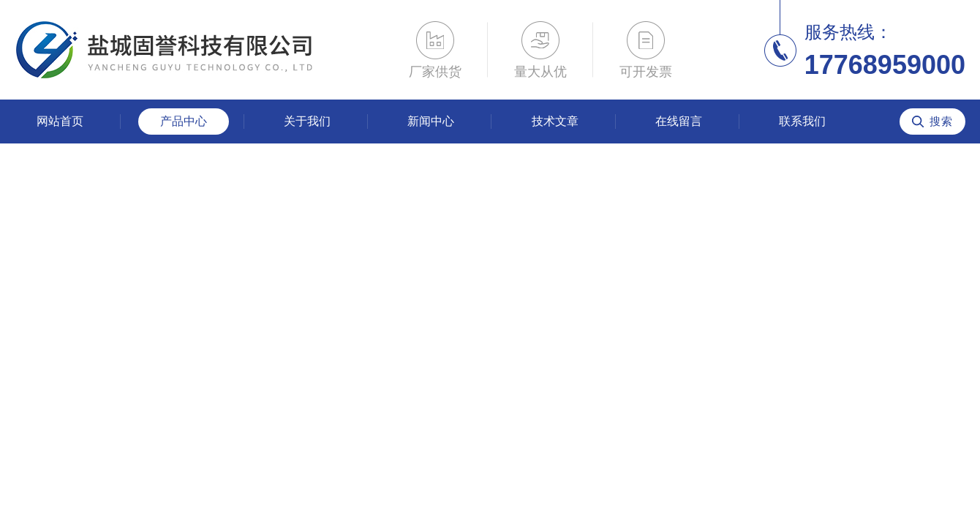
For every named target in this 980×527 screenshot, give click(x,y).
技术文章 (555, 121)
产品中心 (184, 121)
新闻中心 (431, 121)
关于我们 (307, 121)
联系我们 (802, 121)
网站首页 (60, 121)
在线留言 (679, 121)
